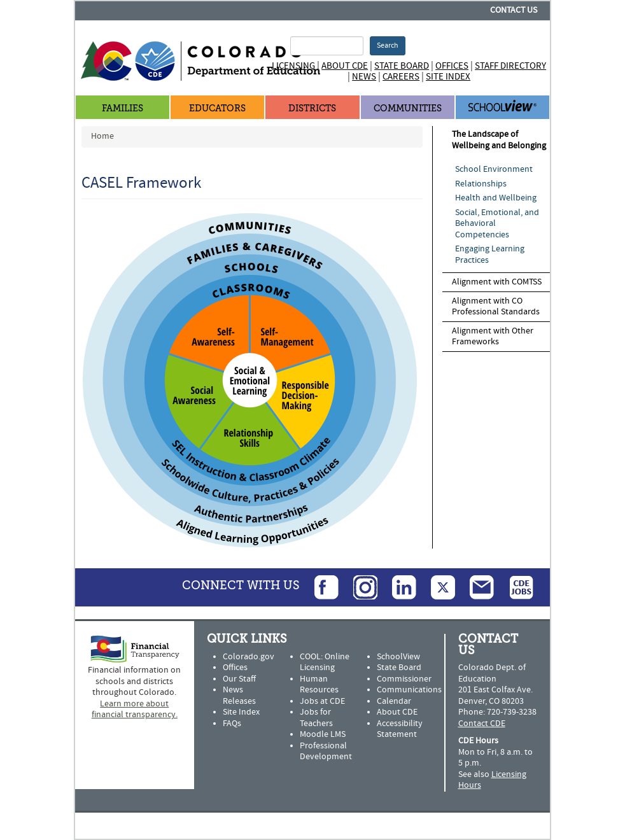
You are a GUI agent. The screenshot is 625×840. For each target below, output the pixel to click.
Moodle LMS (323, 734)
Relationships (481, 184)
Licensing (293, 66)
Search (388, 45)
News (364, 77)
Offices (452, 66)
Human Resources (319, 685)
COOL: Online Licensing (325, 662)
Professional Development (326, 752)
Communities (408, 108)
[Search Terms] (327, 46)
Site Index (448, 77)
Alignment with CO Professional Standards (496, 307)
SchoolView (398, 657)
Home (102, 136)
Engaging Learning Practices (490, 255)
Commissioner (404, 679)
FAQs (232, 724)
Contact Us (514, 10)
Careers (401, 77)
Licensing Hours (492, 780)
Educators (217, 108)
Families (123, 108)
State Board (402, 66)
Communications (409, 690)
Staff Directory (510, 66)
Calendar (394, 701)
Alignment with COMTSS (497, 282)
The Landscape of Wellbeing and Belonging (499, 140)
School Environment (494, 169)
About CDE (345, 66)
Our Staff (239, 679)
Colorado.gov (249, 657)
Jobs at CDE (322, 701)
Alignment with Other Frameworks (493, 337)
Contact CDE (482, 724)
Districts (312, 108)
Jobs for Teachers (316, 718)
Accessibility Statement (400, 729)
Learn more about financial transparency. (135, 710)
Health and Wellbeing (496, 198)
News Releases (239, 696)
